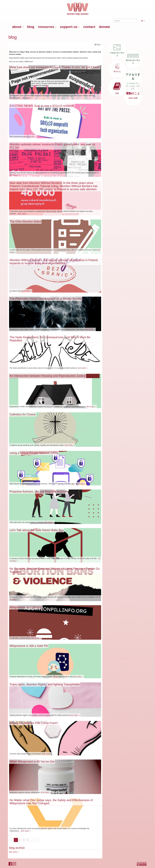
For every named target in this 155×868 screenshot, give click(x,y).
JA (144, 22)
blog (31, 27)
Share (98, 45)
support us (70, 27)
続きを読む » (27, 98)
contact (89, 27)
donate (105, 27)
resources (47, 27)
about (18, 27)
